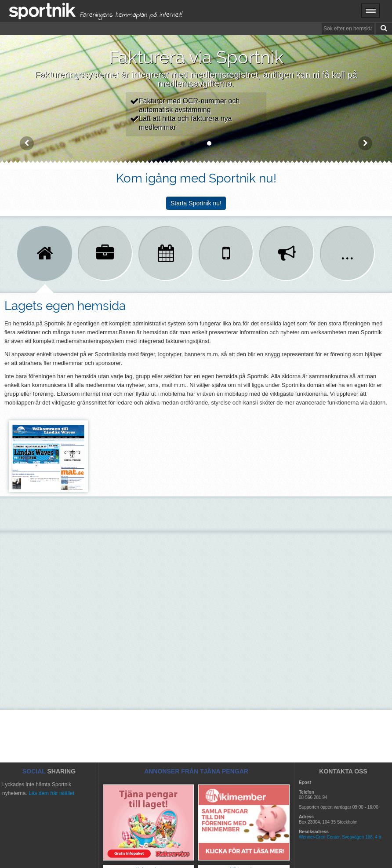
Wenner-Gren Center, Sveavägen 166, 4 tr (340, 837)
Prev (27, 143)
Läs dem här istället (51, 793)
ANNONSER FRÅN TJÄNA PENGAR (196, 771)
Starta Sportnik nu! (196, 203)
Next (365, 143)
